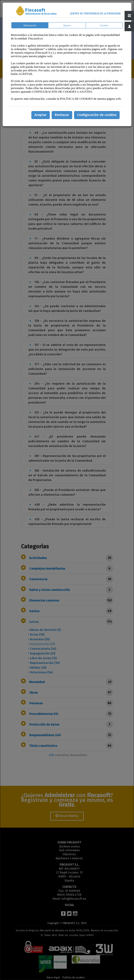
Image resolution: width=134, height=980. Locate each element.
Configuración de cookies (97, 115)
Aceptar (41, 115)
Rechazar (62, 115)
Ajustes (67, 25)
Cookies (104, 25)
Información (30, 25)
